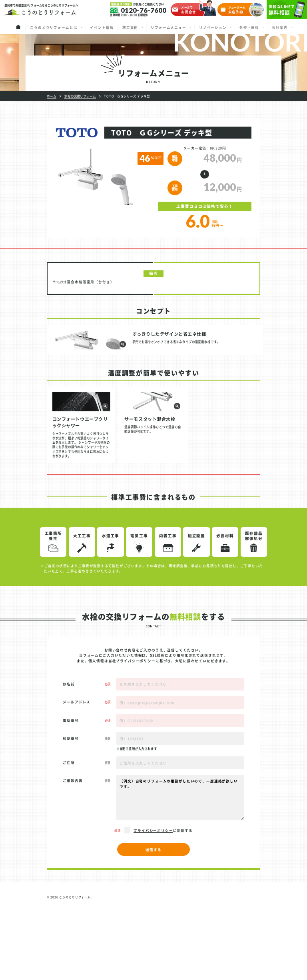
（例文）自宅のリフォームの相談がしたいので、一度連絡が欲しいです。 (180, 873)
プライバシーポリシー (136, 736)
